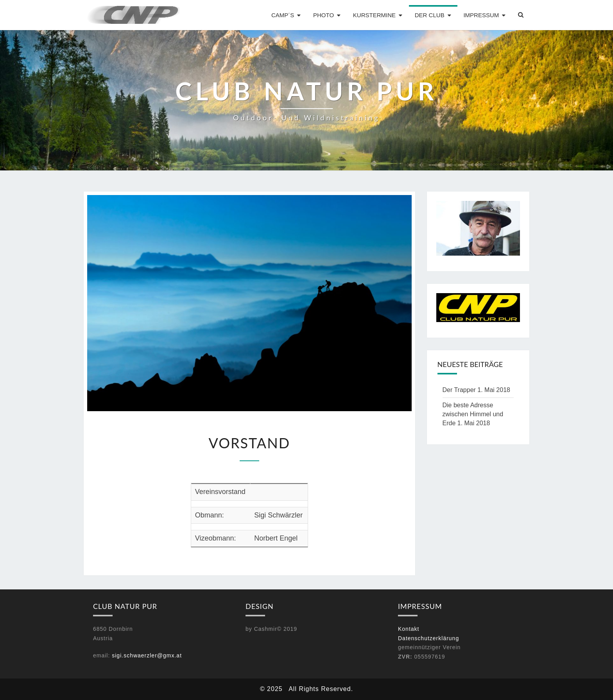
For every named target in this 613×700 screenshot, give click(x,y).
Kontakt (409, 629)
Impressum (481, 15)
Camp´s (283, 15)
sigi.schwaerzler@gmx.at (147, 655)
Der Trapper (459, 390)
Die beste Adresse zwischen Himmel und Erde (473, 414)
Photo (324, 15)
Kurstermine (374, 15)
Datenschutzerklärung (428, 638)
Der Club (430, 15)
